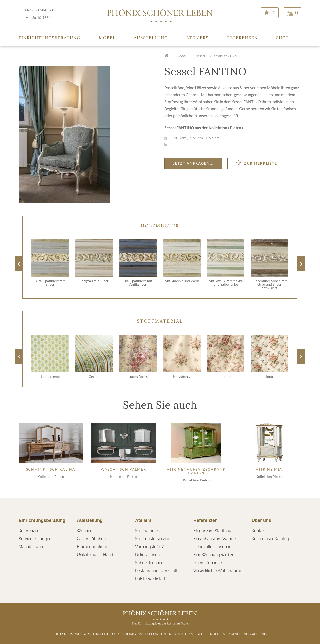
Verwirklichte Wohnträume (218, 571)
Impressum (80, 634)
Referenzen (243, 38)
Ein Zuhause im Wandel (215, 539)
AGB (172, 634)
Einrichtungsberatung (50, 38)
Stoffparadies (147, 531)
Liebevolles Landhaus (214, 547)
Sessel (201, 56)
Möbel (107, 38)
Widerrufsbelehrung (199, 634)
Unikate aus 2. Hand (95, 555)
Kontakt (259, 531)
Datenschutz (106, 634)
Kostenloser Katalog (270, 539)
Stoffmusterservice (153, 539)
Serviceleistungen (35, 539)
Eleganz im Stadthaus (213, 531)
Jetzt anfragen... (193, 163)
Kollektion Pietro (51, 476)
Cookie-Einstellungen (144, 634)
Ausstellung (151, 38)
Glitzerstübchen (91, 539)
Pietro (236, 127)
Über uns (261, 520)
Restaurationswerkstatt (156, 571)
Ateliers (198, 38)
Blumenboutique (93, 547)
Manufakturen (32, 547)
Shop (283, 38)
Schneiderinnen (149, 563)
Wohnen (85, 531)
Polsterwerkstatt (150, 579)
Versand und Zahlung (245, 634)
